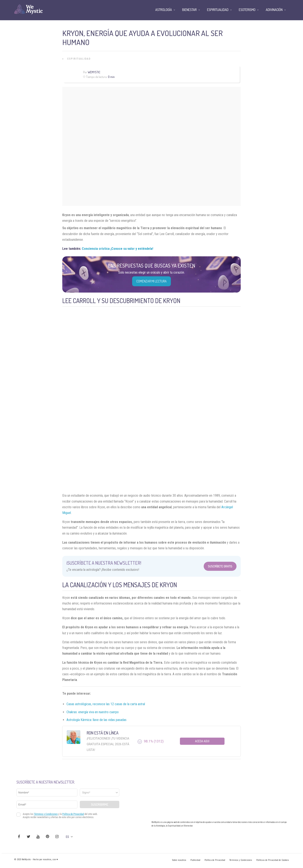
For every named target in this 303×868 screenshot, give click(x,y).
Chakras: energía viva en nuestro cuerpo (93, 712)
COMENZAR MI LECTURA (151, 281)
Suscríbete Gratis (220, 566)
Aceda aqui (202, 741)
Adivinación (274, 10)
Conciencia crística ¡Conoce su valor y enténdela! (118, 249)
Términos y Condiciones (241, 860)
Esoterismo (247, 10)
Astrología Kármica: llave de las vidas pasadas (96, 720)
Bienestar (189, 10)
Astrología (164, 10)
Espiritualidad (79, 59)
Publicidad (195, 860)
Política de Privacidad (215, 860)
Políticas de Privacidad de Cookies (273, 860)
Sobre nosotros (179, 860)
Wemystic (94, 72)
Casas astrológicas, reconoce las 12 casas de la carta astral (106, 704)
